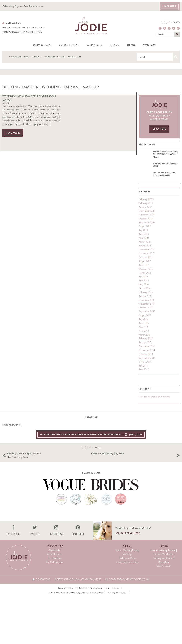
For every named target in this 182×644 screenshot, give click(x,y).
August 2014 (145, 369)
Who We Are (55, 562)
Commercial (69, 45)
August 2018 (145, 233)
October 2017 (146, 264)
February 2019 (146, 210)
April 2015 (144, 338)
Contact (150, 45)
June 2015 (144, 330)
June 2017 (144, 272)
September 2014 (147, 365)
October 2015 (146, 314)
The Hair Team (55, 574)
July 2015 (143, 326)
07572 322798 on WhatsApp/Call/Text (23, 28)
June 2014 (144, 376)
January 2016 (145, 303)
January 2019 (145, 214)
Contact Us (12, 23)
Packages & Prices (127, 574)
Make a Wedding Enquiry (127, 567)
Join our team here (128, 550)
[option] (49, 467)
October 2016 (146, 276)
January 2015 (145, 349)
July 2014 (143, 372)
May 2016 (144, 291)
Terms (108, 604)
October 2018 (146, 225)
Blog (177, 22)
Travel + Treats (33, 57)
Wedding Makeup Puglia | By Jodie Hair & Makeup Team (67, 462)
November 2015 (147, 311)
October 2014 (146, 361)
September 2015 (147, 318)
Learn (115, 45)
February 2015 (146, 345)
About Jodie (55, 567)
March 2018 (145, 249)
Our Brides (15, 57)
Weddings (94, 45)
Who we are (42, 45)
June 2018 (144, 241)
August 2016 (145, 280)
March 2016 (145, 295)
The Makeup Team (55, 578)
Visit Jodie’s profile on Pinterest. (155, 403)
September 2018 (147, 229)
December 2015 (147, 307)
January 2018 (145, 252)
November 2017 (147, 260)
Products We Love (55, 57)
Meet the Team (55, 570)
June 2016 (144, 287)
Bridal (127, 562)
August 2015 (145, 322)
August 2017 (145, 268)
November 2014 (147, 357)
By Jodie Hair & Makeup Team (89, 604)
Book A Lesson (164, 582)
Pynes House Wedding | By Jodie (150, 460)
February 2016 (146, 299)
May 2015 (144, 334)
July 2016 (143, 283)
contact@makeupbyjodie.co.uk (22, 32)
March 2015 (145, 341)
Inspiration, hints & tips (127, 578)
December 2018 (147, 218)
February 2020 (146, 206)
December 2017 (147, 256)
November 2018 (147, 221)
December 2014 (147, 353)
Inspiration (74, 57)
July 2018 (143, 237)
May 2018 (144, 245)
